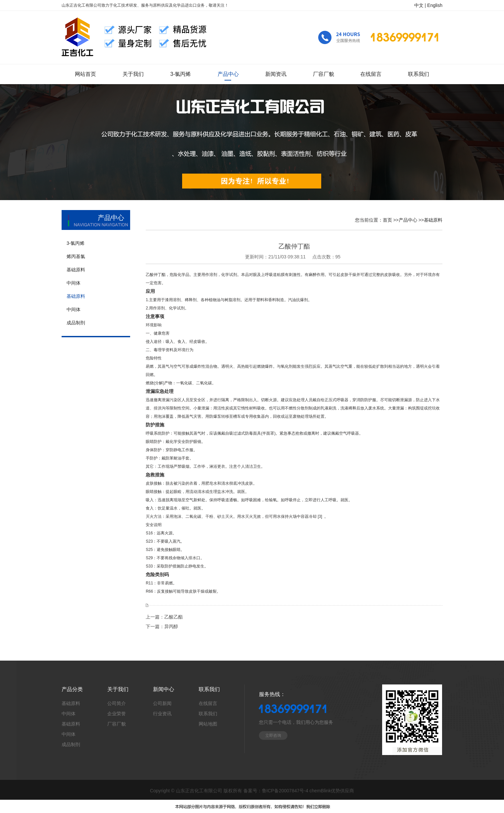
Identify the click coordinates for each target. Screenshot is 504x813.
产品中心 (408, 220)
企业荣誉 (117, 714)
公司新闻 (162, 703)
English (435, 5)
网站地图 (208, 724)
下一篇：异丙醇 (162, 626)
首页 (387, 220)
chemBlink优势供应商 (332, 791)
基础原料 (433, 220)
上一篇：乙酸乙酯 (164, 617)
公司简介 (117, 703)
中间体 (69, 714)
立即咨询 (273, 735)
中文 (419, 5)
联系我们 (208, 714)
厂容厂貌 (117, 724)
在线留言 (208, 703)
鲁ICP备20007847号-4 (285, 791)
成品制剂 (71, 744)
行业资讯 (162, 714)
